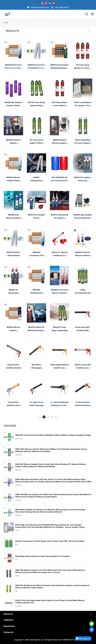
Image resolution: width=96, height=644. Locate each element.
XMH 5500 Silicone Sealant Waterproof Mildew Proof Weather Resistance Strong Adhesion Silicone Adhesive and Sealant (51, 450)
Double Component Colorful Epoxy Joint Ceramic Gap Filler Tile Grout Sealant (50, 541)
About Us (8, 614)
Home (6, 22)
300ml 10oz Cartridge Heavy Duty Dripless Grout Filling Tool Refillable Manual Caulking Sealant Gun (50, 601)
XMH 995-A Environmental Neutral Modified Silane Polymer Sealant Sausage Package (53, 435)
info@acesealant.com (40, 7)
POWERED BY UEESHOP (72, 640)
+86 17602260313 (62, 7)
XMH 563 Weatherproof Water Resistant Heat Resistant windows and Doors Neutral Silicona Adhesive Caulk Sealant (52, 586)
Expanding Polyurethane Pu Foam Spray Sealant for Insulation (43, 556)
